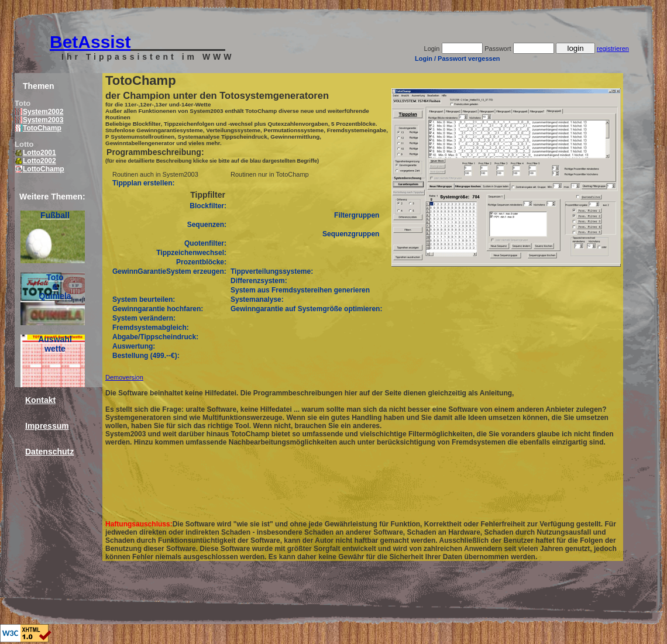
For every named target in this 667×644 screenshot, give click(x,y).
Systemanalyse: (257, 299)
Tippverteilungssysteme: (272, 271)
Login (432, 49)
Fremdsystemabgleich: (151, 328)
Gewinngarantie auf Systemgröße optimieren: (306, 309)
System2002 (39, 112)
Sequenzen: (207, 225)
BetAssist (90, 42)
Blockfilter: (208, 206)
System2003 (39, 120)
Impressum (47, 426)
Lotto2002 (36, 161)
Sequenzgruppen (351, 234)
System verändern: (144, 318)
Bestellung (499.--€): (146, 356)
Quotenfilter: (205, 243)
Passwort (498, 49)
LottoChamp (40, 169)
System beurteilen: (144, 299)
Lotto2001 (36, 153)
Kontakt (40, 400)
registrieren (613, 49)
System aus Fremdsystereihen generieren (300, 290)
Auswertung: (134, 346)
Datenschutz (49, 452)
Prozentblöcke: (201, 262)
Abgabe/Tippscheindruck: (155, 337)
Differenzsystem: (259, 281)
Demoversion (124, 377)
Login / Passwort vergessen (458, 58)
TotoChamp (38, 128)
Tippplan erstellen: (143, 183)
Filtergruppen (357, 215)
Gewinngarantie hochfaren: (158, 309)
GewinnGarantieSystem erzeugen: (169, 271)
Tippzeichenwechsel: (191, 253)
